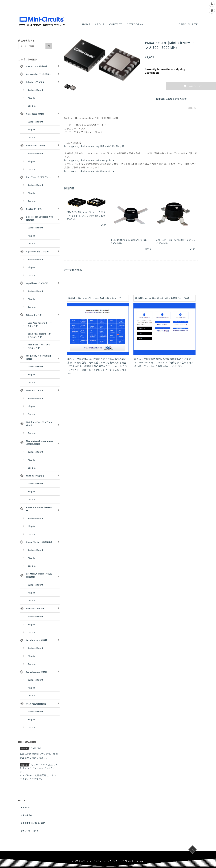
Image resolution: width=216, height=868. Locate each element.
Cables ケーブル (34, 209)
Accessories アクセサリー (39, 74)
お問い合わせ (27, 815)
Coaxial (32, 106)
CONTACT (116, 24)
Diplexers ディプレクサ (38, 251)
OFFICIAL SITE (188, 24)
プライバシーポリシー (31, 831)
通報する (192, 108)
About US (26, 807)
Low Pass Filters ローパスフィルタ (40, 324)
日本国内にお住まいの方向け (171, 99)
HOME (86, 24)
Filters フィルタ (34, 315)
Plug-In (32, 98)
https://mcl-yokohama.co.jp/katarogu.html (89, 160)
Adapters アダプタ (35, 82)
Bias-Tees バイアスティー (39, 177)
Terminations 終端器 (37, 640)
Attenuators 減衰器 (36, 145)
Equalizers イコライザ (37, 283)
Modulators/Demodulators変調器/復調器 (40, 442)
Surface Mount (35, 90)
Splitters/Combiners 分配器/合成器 (39, 575)
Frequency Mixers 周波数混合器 (39, 357)
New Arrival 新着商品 (37, 66)
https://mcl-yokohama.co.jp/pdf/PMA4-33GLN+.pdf (94, 146)
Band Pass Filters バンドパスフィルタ (39, 335)
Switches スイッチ (35, 608)
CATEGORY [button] (135, 24)
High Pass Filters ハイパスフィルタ (39, 346)
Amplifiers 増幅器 (35, 114)
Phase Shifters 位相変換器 (39, 542)
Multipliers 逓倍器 (35, 476)
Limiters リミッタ (35, 390)
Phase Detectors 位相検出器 (39, 509)
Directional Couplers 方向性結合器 (40, 218)
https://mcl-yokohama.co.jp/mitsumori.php (90, 171)
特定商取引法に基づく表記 (33, 823)
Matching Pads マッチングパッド (39, 424)
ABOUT (100, 24)
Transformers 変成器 (37, 672)
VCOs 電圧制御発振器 (36, 704)
